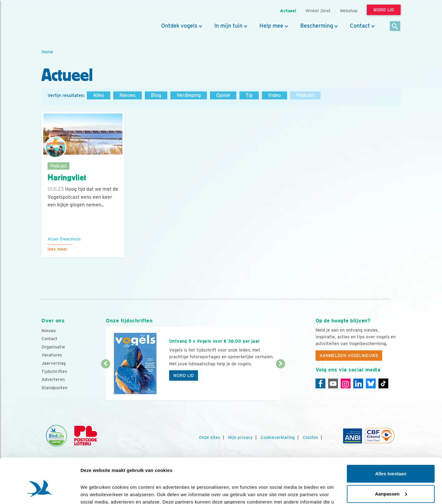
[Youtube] (333, 383)
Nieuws (128, 95)
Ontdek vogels (179, 26)
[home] (69, 19)
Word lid (184, 375)
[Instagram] (346, 383)
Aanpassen (391, 459)
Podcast (305, 95)
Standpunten (54, 388)
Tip (249, 95)
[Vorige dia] (105, 383)
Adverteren (53, 379)
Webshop (349, 11)
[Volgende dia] (280, 383)
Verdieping (189, 95)
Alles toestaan (391, 439)
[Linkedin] (358, 383)
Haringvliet (67, 178)
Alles (99, 95)
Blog (156, 95)
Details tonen (95, 492)
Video (274, 95)
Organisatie (53, 347)
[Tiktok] (383, 383)
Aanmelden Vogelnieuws (349, 356)
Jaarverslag (54, 363)
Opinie (223, 95)
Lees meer (58, 249)
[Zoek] (395, 27)
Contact (360, 26)
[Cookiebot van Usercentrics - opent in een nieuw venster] (40, 492)
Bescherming (317, 26)
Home (47, 52)
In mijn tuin (228, 26)
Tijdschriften (54, 371)
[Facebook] (320, 383)
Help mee (271, 26)
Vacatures (52, 355)
